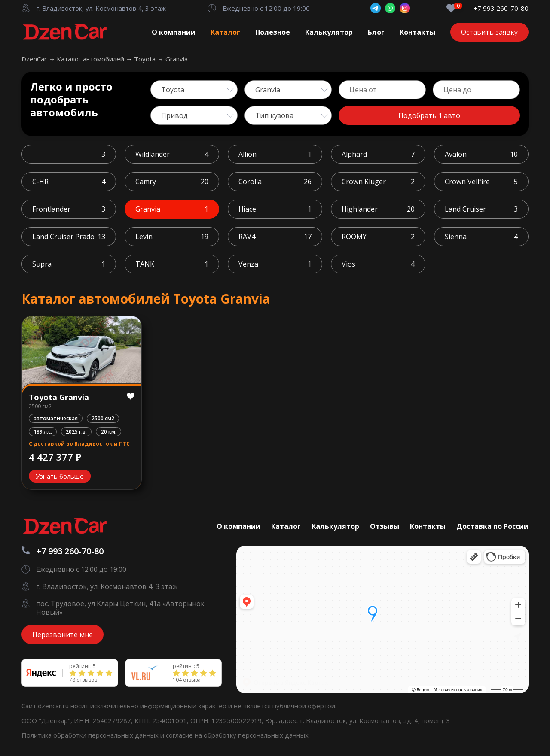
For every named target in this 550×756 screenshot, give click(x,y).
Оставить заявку (489, 32)
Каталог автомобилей (91, 59)
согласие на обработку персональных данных (237, 735)
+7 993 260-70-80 (501, 8)
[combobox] (194, 90)
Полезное (273, 32)
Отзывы (385, 526)
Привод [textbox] (174, 115)
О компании (174, 32)
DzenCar (35, 59)
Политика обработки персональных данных (91, 735)
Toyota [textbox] (173, 90)
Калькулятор (329, 32)
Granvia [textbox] (268, 90)
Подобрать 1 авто (429, 115)
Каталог (225, 32)
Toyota (146, 59)
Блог (376, 32)
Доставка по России (492, 526)
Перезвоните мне (63, 635)
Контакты (417, 32)
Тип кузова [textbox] (274, 115)
